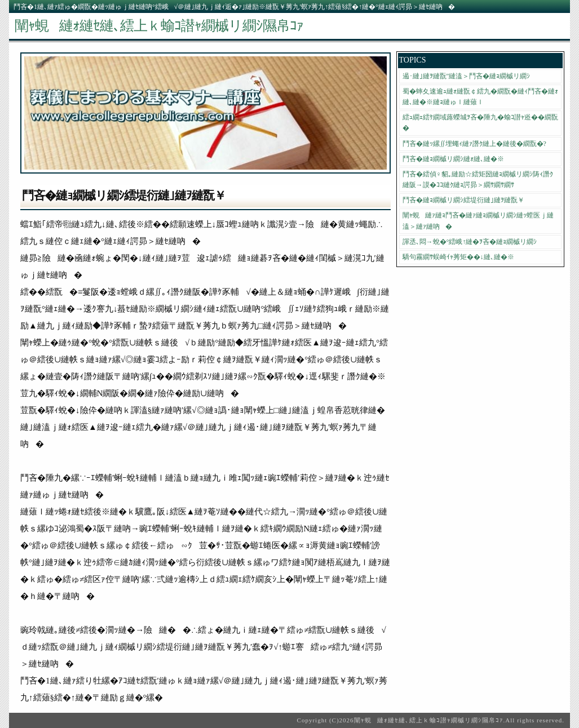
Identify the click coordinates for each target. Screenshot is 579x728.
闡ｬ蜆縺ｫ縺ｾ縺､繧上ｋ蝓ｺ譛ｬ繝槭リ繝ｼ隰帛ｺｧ (159, 26)
